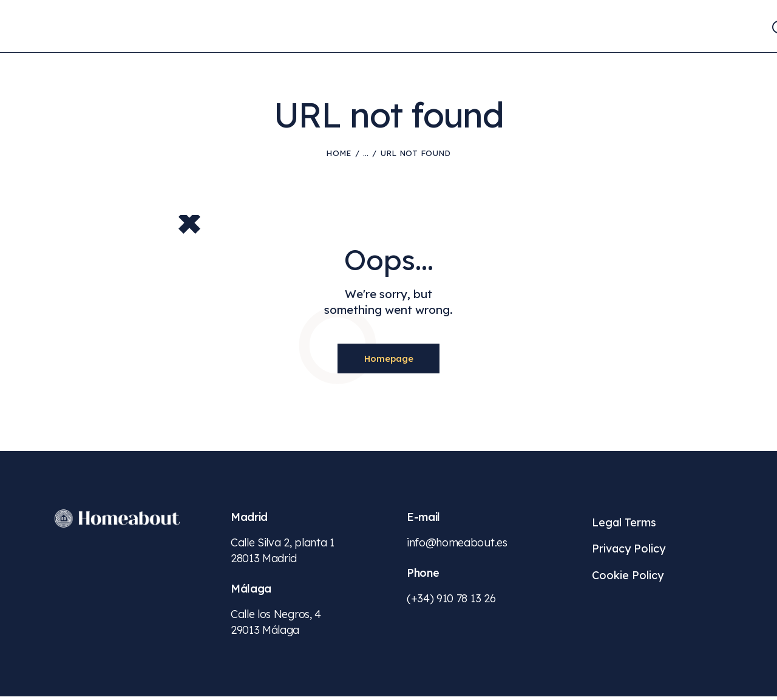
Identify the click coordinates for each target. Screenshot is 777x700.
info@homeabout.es (457, 546)
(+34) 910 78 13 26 (451, 602)
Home (338, 153)
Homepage (388, 360)
